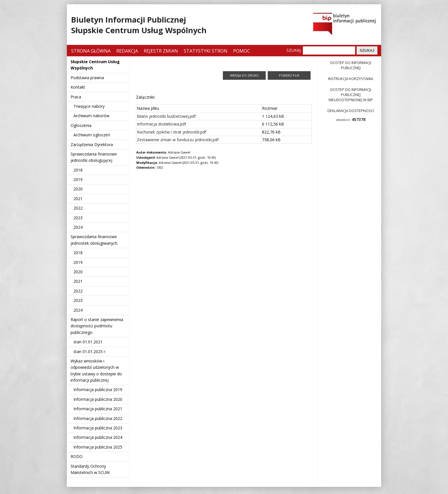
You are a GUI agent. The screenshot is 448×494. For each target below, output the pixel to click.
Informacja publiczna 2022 (98, 418)
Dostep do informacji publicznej (351, 65)
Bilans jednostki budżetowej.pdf (166, 116)
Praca (76, 97)
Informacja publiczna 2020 (98, 399)
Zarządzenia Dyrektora (92, 145)
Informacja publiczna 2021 (98, 409)
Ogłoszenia (81, 125)
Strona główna (91, 51)
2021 (78, 199)
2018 (78, 170)
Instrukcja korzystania (351, 79)
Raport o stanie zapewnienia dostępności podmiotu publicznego (97, 326)
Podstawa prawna (87, 78)
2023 (78, 218)
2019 (78, 179)
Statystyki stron (206, 51)
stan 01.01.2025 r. (90, 351)
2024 (78, 227)
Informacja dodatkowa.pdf (161, 124)
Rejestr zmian (161, 51)
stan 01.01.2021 (88, 342)
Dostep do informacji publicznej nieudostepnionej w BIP (351, 95)
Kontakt (78, 87)
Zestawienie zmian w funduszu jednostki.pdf (178, 140)
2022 (78, 208)
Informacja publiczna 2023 (98, 428)
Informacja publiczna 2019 (98, 390)
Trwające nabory (89, 106)
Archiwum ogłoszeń (92, 135)
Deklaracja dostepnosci (351, 111)
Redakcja (127, 51)
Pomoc (242, 51)
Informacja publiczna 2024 (98, 437)
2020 (78, 189)
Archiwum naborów (91, 116)
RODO (77, 456)
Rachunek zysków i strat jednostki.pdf (172, 132)
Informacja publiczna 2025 (98, 447)
